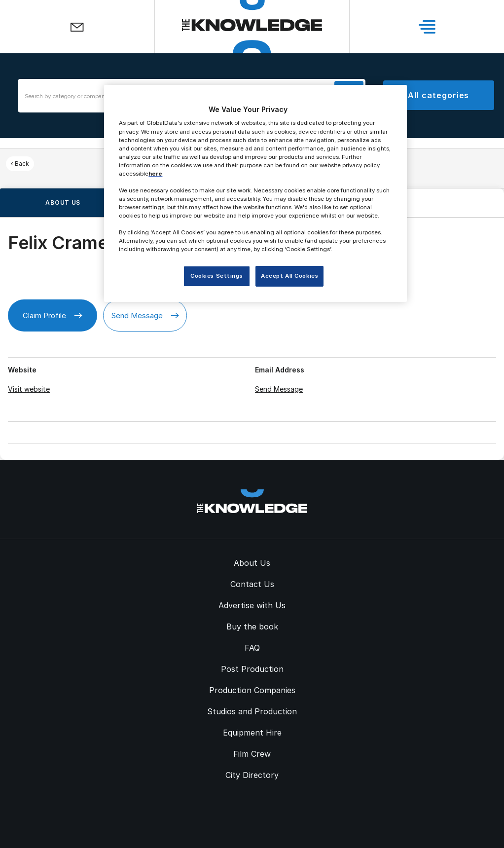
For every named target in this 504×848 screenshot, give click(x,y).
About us (63, 203)
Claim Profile (53, 315)
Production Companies (252, 690)
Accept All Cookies (289, 276)
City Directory (252, 775)
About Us (252, 563)
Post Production (252, 669)
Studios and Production (252, 711)
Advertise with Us (252, 605)
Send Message (145, 315)
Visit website (29, 389)
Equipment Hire (252, 733)
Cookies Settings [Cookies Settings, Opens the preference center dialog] (216, 276)
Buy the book (252, 627)
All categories (438, 95)
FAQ (252, 648)
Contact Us (252, 584)
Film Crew (252, 754)
